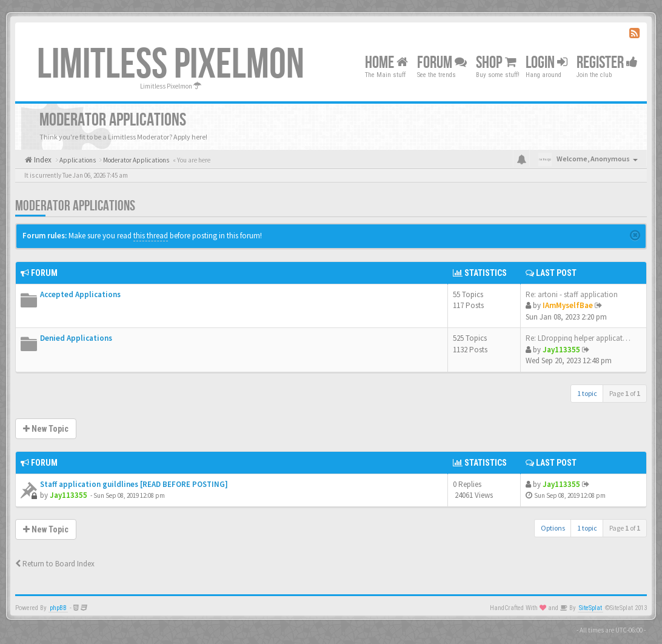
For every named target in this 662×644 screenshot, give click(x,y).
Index (42, 160)
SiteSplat (590, 608)
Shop (496, 63)
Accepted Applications (80, 294)
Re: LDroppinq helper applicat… (578, 338)
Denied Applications (76, 338)
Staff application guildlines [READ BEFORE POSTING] (134, 484)
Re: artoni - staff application (572, 294)
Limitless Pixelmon (171, 65)
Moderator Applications (75, 206)
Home (386, 63)
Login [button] (547, 63)
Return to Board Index (55, 564)
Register (607, 63)
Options (553, 528)
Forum (442, 63)
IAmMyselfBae (568, 305)
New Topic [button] (46, 429)
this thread (151, 236)
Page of (625, 393)
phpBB (58, 608)
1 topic (587, 393)
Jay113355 (561, 350)
